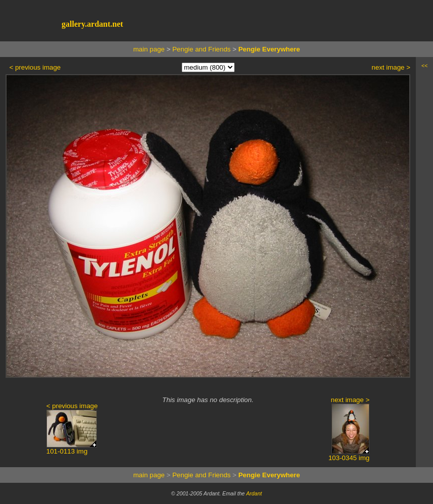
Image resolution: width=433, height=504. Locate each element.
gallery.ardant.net (92, 24)
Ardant (254, 493)
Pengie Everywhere (269, 49)
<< (424, 66)
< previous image (35, 67)
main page (149, 49)
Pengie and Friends (201, 49)
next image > (391, 67)
